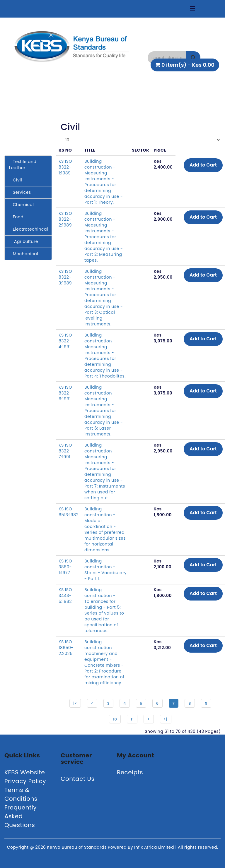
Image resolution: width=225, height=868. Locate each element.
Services (20, 192)
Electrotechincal (29, 229)
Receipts (130, 772)
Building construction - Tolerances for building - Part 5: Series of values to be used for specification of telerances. (104, 610)
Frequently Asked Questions (21, 816)
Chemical (21, 205)
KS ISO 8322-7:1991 (65, 451)
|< (75, 703)
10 (115, 719)
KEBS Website (25, 772)
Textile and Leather (23, 165)
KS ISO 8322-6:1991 (65, 393)
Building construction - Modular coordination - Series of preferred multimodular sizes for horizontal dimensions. (105, 529)
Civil (16, 180)
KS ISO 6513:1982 (69, 512)
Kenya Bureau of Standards (77, 847)
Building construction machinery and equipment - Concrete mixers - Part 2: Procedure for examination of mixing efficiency (104, 662)
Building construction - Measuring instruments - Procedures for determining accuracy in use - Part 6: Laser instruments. (104, 411)
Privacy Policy (25, 781)
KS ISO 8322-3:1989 (65, 277)
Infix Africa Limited (155, 847)
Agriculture (24, 241)
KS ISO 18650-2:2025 (66, 648)
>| (166, 719)
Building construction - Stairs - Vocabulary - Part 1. (105, 570)
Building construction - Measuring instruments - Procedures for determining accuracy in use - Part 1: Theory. (104, 182)
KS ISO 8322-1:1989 (65, 167)
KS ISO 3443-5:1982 (65, 596)
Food (16, 217)
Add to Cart (203, 165)
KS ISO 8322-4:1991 (65, 341)
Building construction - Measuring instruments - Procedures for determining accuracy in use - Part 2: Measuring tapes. (104, 237)
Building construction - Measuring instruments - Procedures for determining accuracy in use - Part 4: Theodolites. (105, 356)
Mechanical (24, 254)
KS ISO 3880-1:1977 (65, 567)
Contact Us (78, 779)
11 (132, 719)
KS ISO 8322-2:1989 (65, 219)
